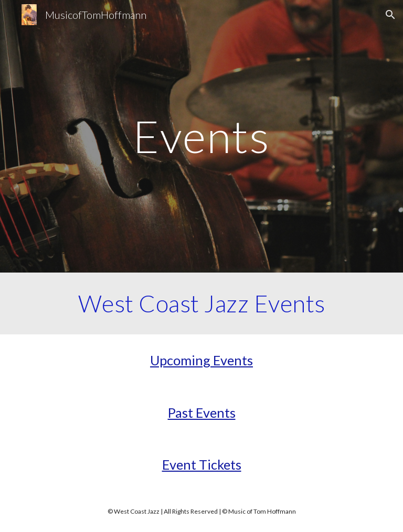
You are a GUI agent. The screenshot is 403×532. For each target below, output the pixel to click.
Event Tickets (202, 464)
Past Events (202, 412)
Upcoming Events (201, 360)
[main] (201, 136)
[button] (390, 15)
